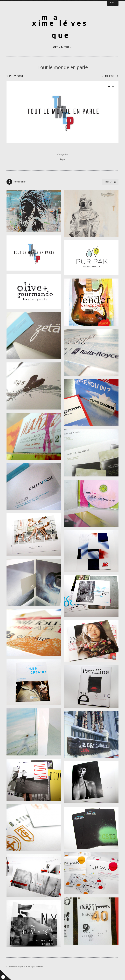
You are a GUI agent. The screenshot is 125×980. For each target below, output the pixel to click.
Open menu (61, 47)
